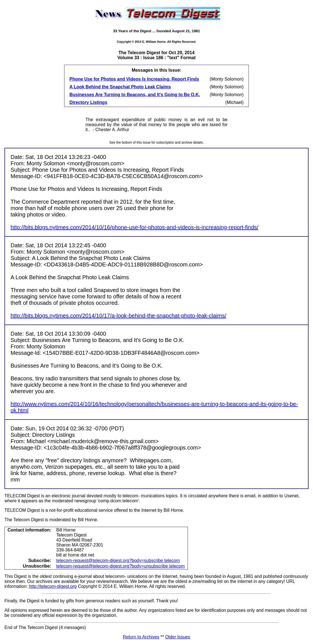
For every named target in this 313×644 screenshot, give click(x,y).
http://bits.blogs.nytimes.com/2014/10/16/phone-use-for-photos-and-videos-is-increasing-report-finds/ (135, 227)
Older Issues (178, 637)
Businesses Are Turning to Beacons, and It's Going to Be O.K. (135, 95)
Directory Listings (88, 102)
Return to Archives (141, 637)
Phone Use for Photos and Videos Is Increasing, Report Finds (134, 79)
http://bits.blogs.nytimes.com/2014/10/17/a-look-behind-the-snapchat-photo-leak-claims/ (118, 316)
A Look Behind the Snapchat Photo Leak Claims (120, 87)
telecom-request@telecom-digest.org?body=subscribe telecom (118, 561)
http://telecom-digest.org (53, 586)
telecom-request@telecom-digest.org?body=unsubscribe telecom (120, 566)
